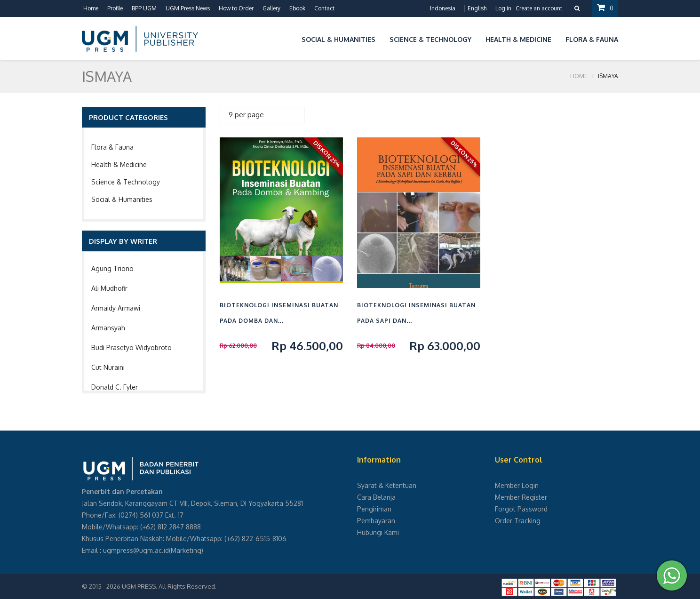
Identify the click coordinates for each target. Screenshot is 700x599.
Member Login (517, 485)
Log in (503, 8)
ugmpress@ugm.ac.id (136, 550)
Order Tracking (518, 521)
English (477, 8)
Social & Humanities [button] (338, 39)
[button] (287, 38)
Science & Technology (126, 182)
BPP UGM (144, 8)
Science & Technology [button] (430, 39)
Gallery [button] (271, 8)
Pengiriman (374, 509)
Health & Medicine (119, 164)
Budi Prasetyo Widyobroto (131, 347)
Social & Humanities (122, 199)
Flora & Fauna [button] (592, 39)
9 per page (246, 115)
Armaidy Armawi (116, 308)
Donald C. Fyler (115, 387)
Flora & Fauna (112, 147)
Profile (115, 8)
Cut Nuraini (108, 367)
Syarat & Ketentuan (387, 485)
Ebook (297, 8)
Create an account (539, 8)
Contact (324, 8)
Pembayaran (376, 521)
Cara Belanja (376, 497)
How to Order (236, 8)
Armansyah (108, 328)
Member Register (521, 497)
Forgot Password (521, 509)
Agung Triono (112, 268)
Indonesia (443, 8)
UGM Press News (188, 8)
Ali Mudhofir (109, 288)
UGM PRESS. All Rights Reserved (168, 586)
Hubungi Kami (378, 532)
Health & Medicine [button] (518, 39)
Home (91, 8)
